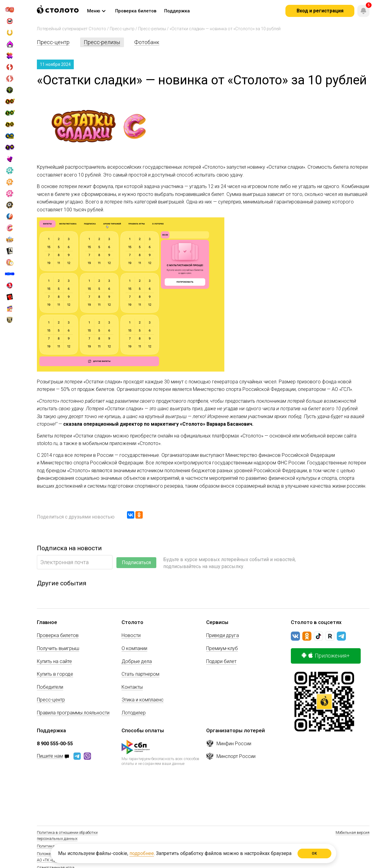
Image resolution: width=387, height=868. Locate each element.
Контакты (132, 687)
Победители (50, 687)
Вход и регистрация (320, 11)
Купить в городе (55, 674)
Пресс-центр (122, 29)
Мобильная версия (353, 832)
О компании (134, 648)
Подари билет (221, 661)
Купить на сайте (54, 661)
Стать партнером (140, 674)
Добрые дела (137, 661)
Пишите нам (50, 756)
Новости (131, 635)
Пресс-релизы (152, 29)
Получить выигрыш (58, 648)
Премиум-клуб (222, 648)
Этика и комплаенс (143, 700)
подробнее (142, 853)
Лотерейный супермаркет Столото (72, 29)
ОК (315, 853)
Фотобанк (147, 42)
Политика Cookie (52, 846)
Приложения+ (326, 656)
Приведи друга (223, 635)
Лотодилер (134, 713)
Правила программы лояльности (73, 713)
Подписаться (136, 562)
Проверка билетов (58, 635)
